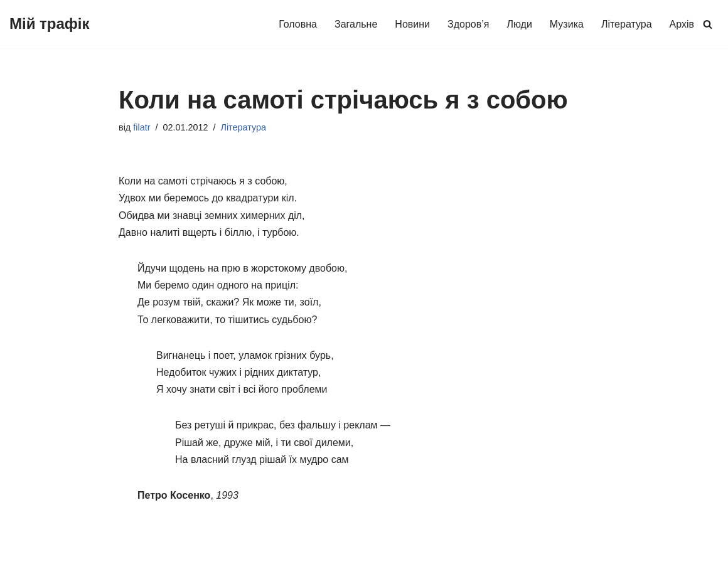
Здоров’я (468, 24)
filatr (142, 127)
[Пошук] (708, 24)
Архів (682, 24)
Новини (412, 24)
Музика (567, 24)
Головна (298, 24)
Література (627, 24)
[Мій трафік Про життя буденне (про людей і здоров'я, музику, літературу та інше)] (50, 24)
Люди (519, 24)
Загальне (356, 24)
